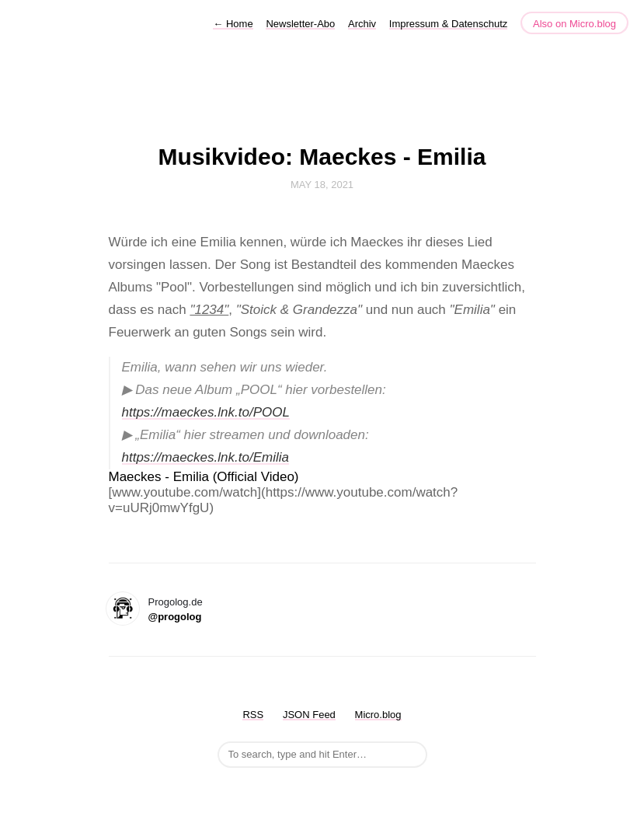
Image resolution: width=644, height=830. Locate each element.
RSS (253, 715)
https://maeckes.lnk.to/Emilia (205, 457)
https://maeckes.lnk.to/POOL (206, 412)
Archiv (362, 24)
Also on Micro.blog (574, 24)
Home (233, 24)
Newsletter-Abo (300, 24)
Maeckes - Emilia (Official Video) (204, 477)
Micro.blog (378, 715)
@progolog (175, 617)
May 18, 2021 (322, 185)
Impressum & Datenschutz (448, 24)
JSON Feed (309, 715)
